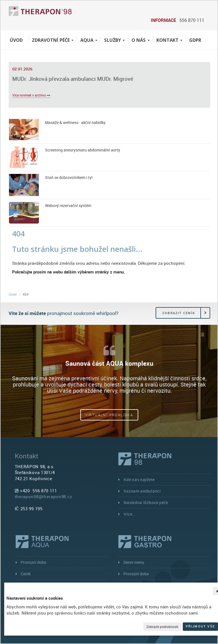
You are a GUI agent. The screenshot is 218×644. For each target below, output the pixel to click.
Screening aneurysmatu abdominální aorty (83, 150)
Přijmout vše (200, 626)
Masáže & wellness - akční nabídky (75, 122)
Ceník (26, 574)
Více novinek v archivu (31, 95)
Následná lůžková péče (146, 502)
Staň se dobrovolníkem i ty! (69, 177)
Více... (130, 514)
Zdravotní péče (53, 40)
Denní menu (134, 562)
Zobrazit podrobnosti (162, 627)
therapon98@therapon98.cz (44, 496)
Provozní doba (33, 562)
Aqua (89, 40)
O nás (141, 40)
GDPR (195, 40)
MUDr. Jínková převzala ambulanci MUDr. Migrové (73, 79)
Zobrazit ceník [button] (179, 313)
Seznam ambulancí (142, 491)
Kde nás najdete (139, 479)
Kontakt (170, 40)
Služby (114, 40)
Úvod (16, 40)
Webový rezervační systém (68, 205)
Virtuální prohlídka (109, 415)
